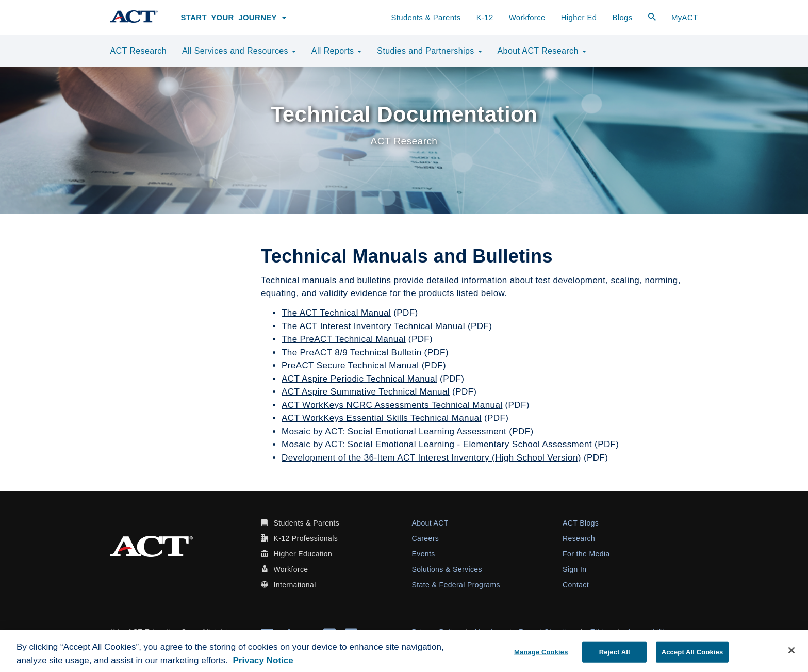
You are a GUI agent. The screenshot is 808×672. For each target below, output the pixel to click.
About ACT (430, 523)
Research (579, 538)
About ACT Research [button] (542, 51)
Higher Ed (579, 18)
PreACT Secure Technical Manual (350, 365)
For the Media (586, 554)
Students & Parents (426, 18)
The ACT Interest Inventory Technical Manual (373, 326)
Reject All (615, 652)
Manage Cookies (541, 652)
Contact (576, 585)
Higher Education (303, 554)
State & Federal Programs (456, 585)
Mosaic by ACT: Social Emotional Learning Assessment (394, 431)
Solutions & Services (447, 569)
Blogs (622, 18)
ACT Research (138, 51)
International (294, 585)
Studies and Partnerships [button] (429, 51)
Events (424, 554)
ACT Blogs (581, 523)
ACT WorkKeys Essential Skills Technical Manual (382, 418)
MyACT (685, 18)
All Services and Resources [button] (239, 51)
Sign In (574, 569)
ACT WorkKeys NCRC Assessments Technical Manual (392, 405)
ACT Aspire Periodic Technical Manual (359, 379)
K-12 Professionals (306, 538)
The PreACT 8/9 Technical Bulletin (352, 353)
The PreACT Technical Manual (344, 339)
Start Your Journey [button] (234, 18)
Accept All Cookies (692, 652)
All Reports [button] (337, 51)
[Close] (791, 650)
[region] (404, 651)
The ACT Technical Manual (336, 313)
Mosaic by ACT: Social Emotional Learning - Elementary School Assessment (437, 444)
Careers (426, 538)
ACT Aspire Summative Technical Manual (366, 392)
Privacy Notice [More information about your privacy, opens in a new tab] (263, 660)
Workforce (527, 18)
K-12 (485, 18)
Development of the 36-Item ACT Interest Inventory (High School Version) (431, 458)
